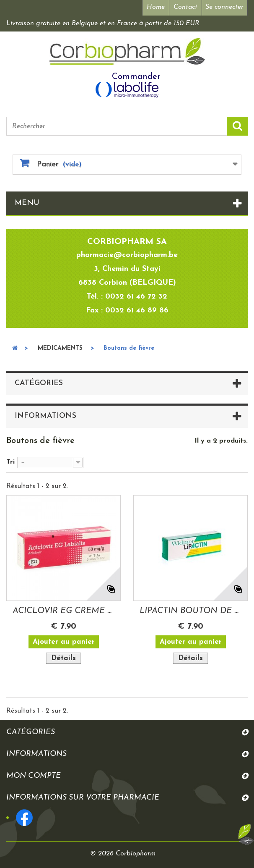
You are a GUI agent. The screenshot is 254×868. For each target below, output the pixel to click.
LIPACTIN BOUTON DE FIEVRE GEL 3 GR (190, 611)
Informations (45, 416)
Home (156, 7)
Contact (185, 7)
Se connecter (224, 7)
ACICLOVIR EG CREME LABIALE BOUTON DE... (63, 611)
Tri (10, 462)
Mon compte (34, 776)
